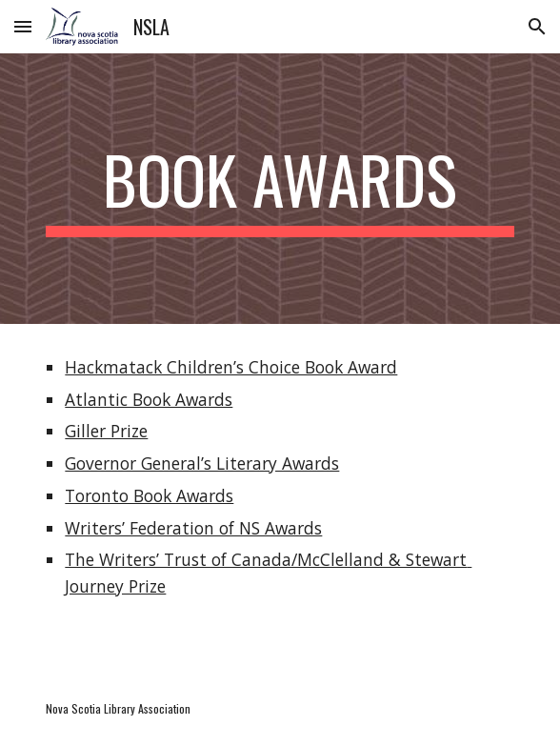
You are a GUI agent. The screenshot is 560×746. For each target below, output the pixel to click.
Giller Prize (106, 431)
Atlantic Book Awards (149, 399)
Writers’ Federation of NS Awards (193, 528)
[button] (23, 26)
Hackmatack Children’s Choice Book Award (231, 367)
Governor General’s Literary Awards (202, 463)
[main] (280, 189)
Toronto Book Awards (149, 495)
